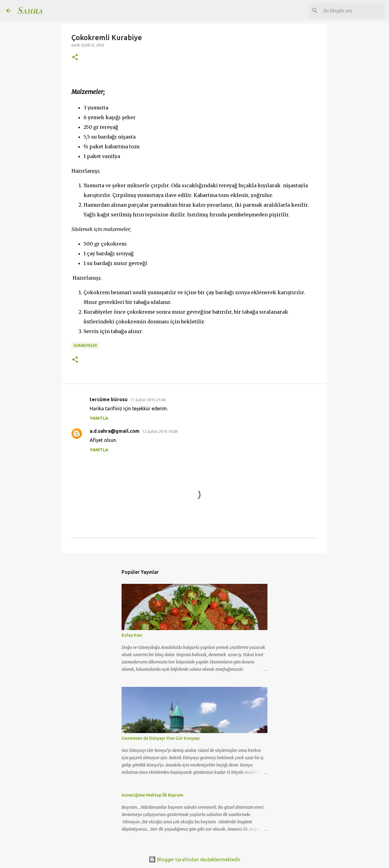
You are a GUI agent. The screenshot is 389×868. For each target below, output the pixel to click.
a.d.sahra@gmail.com (115, 431)
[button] (75, 58)
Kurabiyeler (85, 345)
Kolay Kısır (132, 635)
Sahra (30, 10)
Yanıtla (99, 418)
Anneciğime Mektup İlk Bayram (152, 795)
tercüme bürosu (109, 399)
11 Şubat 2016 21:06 (148, 400)
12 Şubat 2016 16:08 (160, 431)
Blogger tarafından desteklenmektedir (194, 859)
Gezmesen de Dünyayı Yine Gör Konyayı (161, 738)
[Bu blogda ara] (352, 11)
